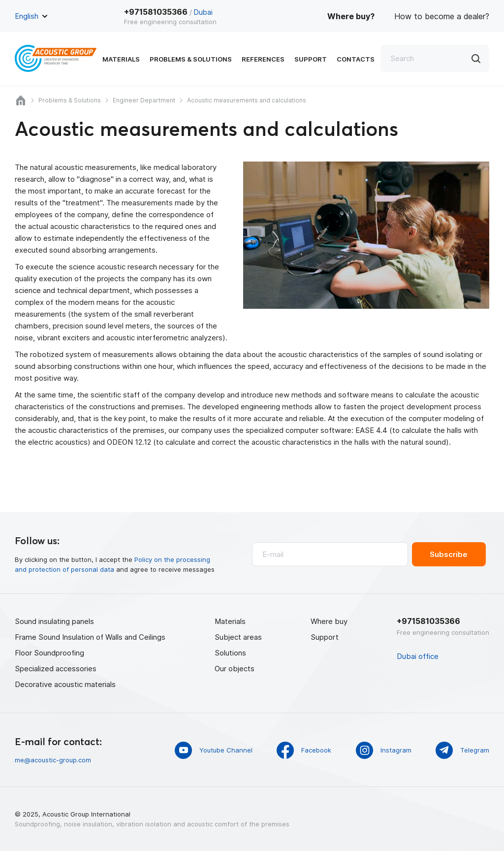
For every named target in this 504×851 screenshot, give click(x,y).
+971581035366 (156, 12)
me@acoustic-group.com (53, 760)
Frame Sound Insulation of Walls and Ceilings (90, 637)
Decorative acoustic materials (65, 684)
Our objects (235, 669)
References (263, 59)
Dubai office (418, 656)
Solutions (230, 653)
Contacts (356, 59)
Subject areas (238, 637)
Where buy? (351, 16)
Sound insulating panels (54, 621)
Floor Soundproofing (49, 653)
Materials (121, 59)
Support (311, 59)
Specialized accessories (56, 669)
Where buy (329, 621)
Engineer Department (144, 100)
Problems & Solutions (191, 59)
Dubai (203, 12)
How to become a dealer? (442, 16)
